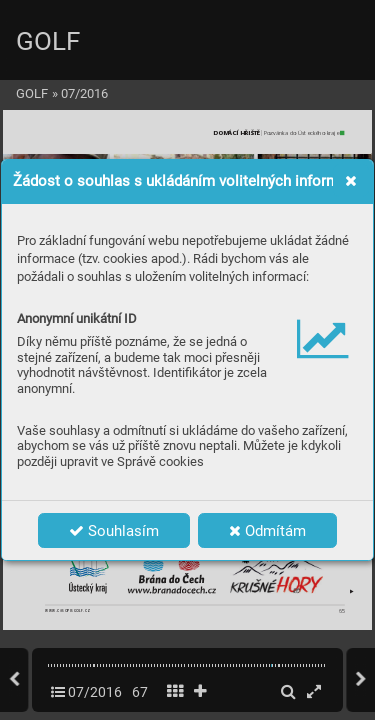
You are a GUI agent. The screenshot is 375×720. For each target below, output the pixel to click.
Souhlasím (114, 531)
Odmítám (267, 531)
